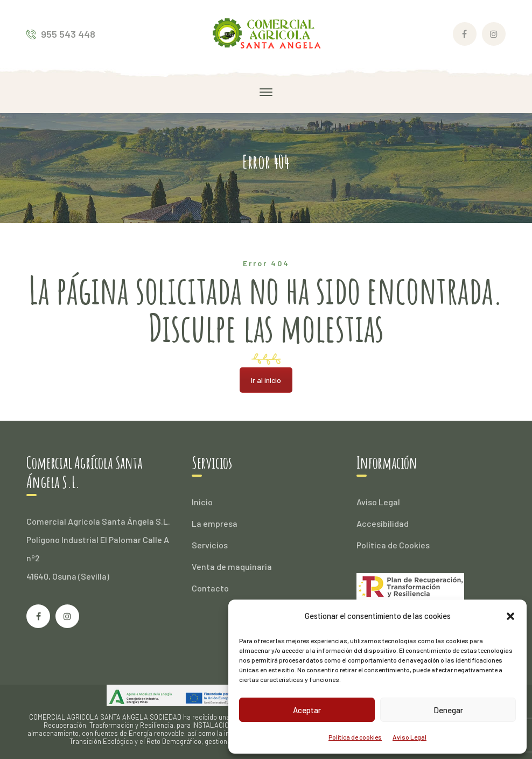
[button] (510, 616)
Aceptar (307, 710)
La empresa (215, 523)
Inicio (202, 502)
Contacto (210, 588)
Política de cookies (355, 737)
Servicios (210, 545)
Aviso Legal (409, 737)
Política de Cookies (393, 545)
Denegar (448, 710)
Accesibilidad (383, 523)
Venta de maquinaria (232, 566)
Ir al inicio (266, 380)
